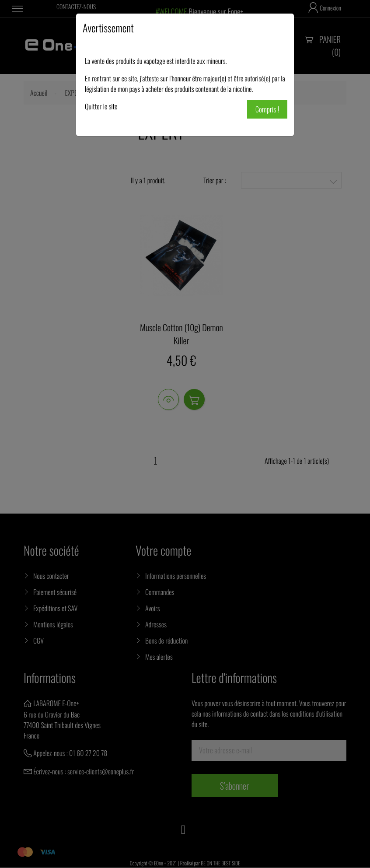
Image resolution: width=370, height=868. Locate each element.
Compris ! (267, 109)
